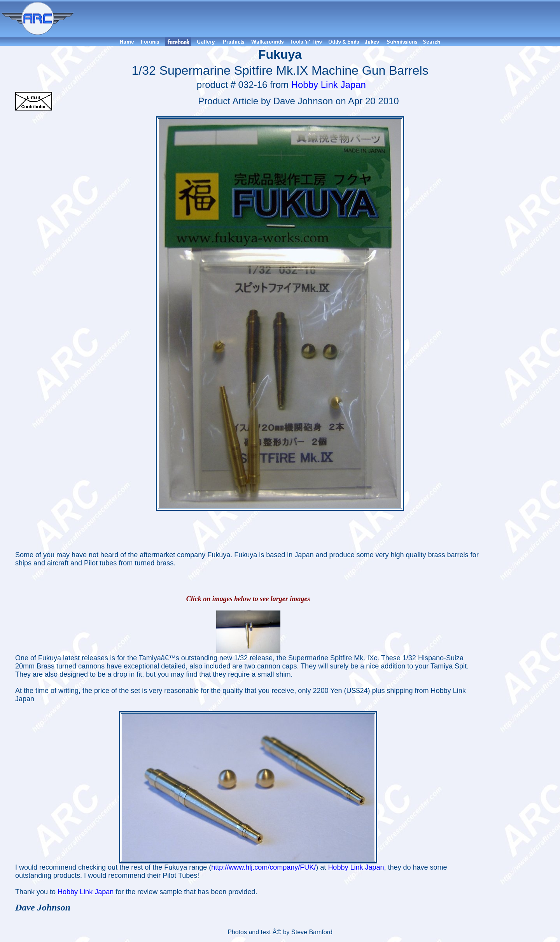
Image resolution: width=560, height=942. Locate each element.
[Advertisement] (318, 19)
